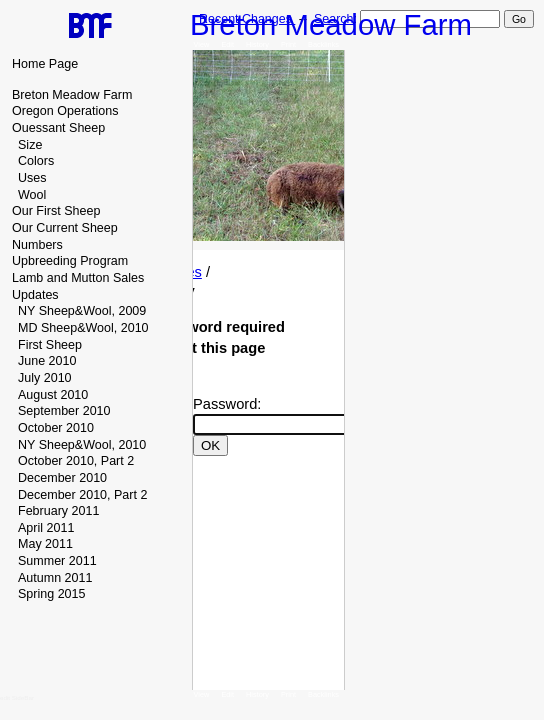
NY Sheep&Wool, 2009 (82, 311)
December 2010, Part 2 (82, 495)
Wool (32, 195)
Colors (36, 161)
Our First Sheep (56, 211)
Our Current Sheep (65, 228)
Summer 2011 (57, 561)
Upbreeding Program (70, 261)
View (202, 44)
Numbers (37, 245)
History (257, 44)
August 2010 (53, 395)
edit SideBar (17, 697)
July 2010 (45, 378)
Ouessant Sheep (58, 128)
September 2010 (64, 411)
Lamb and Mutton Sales (78, 278)
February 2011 (58, 511)
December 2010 (62, 478)
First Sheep (50, 345)
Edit (227, 44)
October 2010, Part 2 (76, 461)
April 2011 (46, 528)
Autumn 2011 (55, 578)
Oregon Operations (65, 111)
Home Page (45, 64)
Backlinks (323, 44)
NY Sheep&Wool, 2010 (82, 445)
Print (288, 44)
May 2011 (45, 544)
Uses (32, 178)
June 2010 (47, 361)
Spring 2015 (52, 594)
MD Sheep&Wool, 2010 (83, 328)
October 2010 (56, 428)
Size (30, 145)
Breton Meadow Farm (72, 95)
